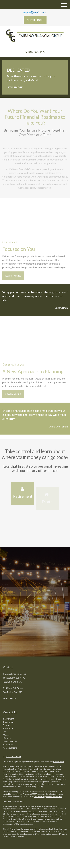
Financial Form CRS (14, 757)
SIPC (35, 811)
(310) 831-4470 (35, 52)
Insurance (8, 728)
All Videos (8, 744)
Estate (6, 725)
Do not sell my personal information (48, 797)
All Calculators (10, 748)
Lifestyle (7, 738)
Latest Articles (10, 741)
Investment (9, 722)
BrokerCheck (59, 762)
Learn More (15, 87)
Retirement (9, 719)
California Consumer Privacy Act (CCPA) (22, 794)
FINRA (30, 811)
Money (6, 735)
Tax (5, 732)
